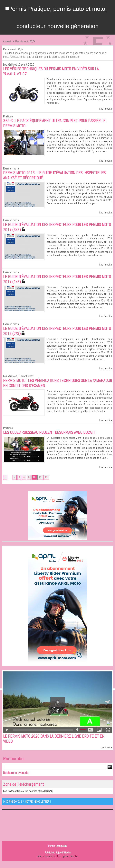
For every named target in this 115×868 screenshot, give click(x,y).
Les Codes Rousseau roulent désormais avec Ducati (51, 437)
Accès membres (46, 861)
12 (46, 482)
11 (40, 482)
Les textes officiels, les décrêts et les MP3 (24, 796)
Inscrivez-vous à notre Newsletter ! (27, 807)
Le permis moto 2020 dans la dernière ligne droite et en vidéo (56, 744)
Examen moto (11, 169)
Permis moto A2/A (25, 41)
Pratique (8, 117)
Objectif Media (63, 858)
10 (34, 482)
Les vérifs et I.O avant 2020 (18, 64)
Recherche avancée (16, 778)
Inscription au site (67, 861)
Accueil (7, 41)
